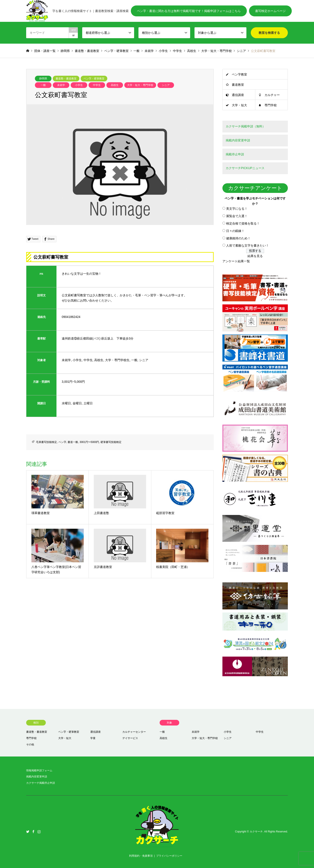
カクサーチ (256, 832)
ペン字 (62, 442)
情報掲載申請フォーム (39, 770)
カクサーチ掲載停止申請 (41, 783)
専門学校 (271, 105)
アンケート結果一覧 (236, 261)
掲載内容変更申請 (37, 777)
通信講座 (238, 95)
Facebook (33, 832)
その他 (30, 744)
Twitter (28, 832)
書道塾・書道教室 (66, 79)
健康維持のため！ (238, 238)
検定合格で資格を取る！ (243, 223)
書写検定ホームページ (270, 11)
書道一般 (73, 442)
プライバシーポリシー (169, 856)
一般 (43, 85)
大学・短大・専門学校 (140, 85)
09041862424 (71, 317)
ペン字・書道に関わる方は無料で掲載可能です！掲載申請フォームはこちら (189, 11)
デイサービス (130, 738)
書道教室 (238, 85)
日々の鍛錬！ (235, 231)
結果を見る (255, 256)
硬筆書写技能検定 (111, 442)
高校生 (115, 85)
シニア (166, 85)
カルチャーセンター (134, 732)
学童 (93, 738)
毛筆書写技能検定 (46, 442)
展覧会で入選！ (237, 216)
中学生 (97, 85)
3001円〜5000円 (89, 442)
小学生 (79, 85)
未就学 (61, 85)
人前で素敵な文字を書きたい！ (247, 245)
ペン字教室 (239, 74)
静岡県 (43, 79)
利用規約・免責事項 (141, 856)
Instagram (39, 832)
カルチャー (272, 95)
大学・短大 (239, 105)
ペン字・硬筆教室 (94, 79)
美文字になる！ (237, 209)
